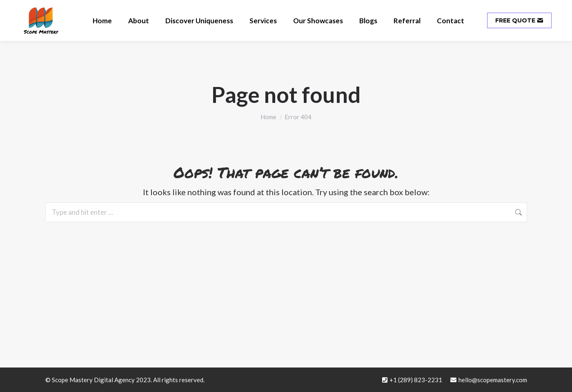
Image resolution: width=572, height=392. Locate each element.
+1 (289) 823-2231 (416, 380)
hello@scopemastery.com (493, 380)
